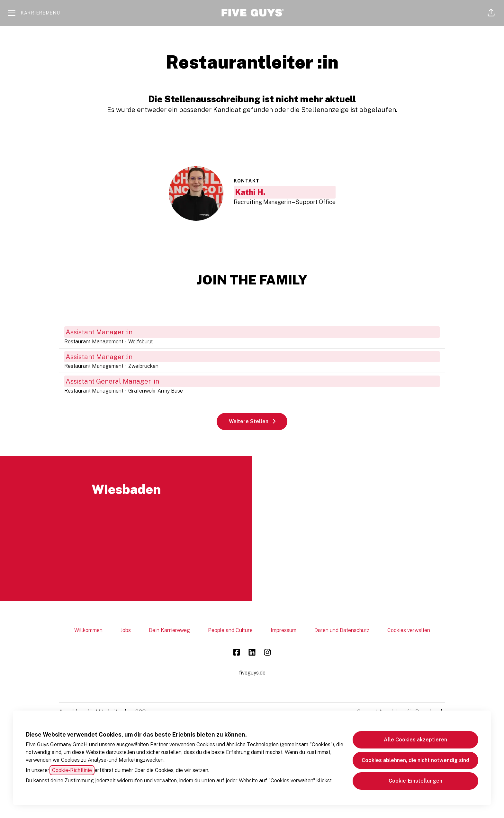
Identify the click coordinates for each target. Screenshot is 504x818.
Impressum (283, 630)
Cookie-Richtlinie (72, 770)
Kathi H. (250, 192)
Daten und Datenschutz (342, 630)
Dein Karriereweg (169, 630)
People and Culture (230, 630)
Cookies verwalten (409, 630)
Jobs (126, 630)
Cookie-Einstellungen (415, 781)
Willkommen (88, 630)
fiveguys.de (252, 673)
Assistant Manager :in (252, 332)
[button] (491, 13)
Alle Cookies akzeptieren (415, 740)
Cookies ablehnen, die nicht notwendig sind (415, 760)
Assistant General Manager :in (252, 381)
